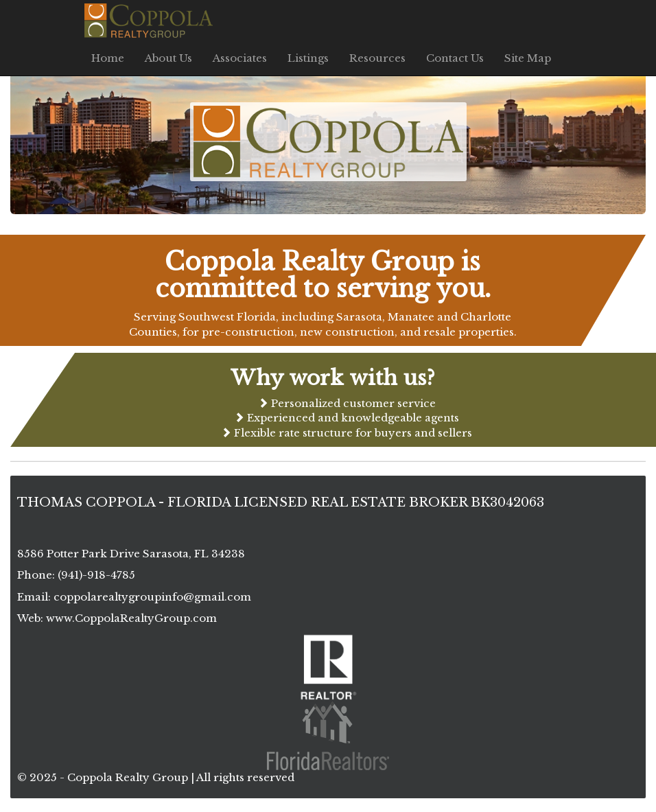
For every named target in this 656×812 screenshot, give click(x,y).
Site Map (528, 58)
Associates (240, 58)
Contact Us (455, 58)
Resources (377, 58)
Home (108, 58)
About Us (168, 58)
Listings (308, 58)
